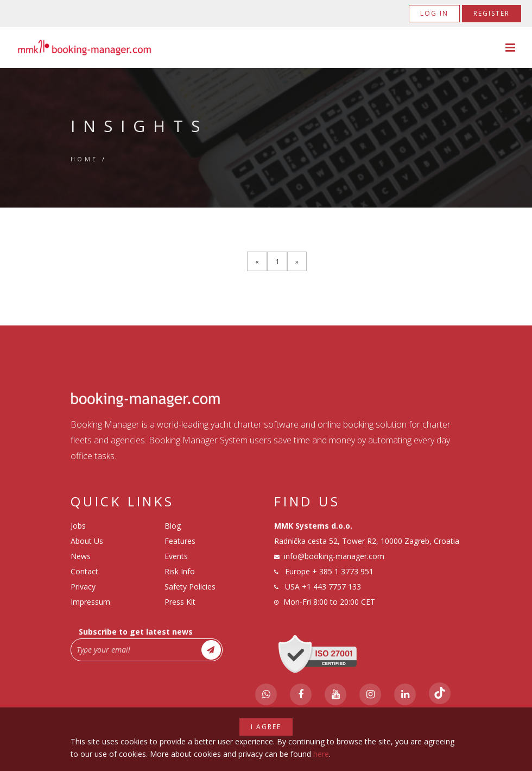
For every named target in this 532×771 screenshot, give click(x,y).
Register (492, 13)
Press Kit (180, 602)
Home (84, 159)
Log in (434, 13)
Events (176, 556)
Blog (173, 526)
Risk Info (180, 571)
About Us (87, 541)
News (81, 556)
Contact (84, 571)
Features (180, 541)
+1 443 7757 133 (331, 587)
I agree (266, 727)
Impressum (90, 602)
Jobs (78, 526)
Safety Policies (190, 587)
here (321, 754)
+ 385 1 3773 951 (343, 571)
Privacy (83, 587)
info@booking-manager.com (334, 556)
